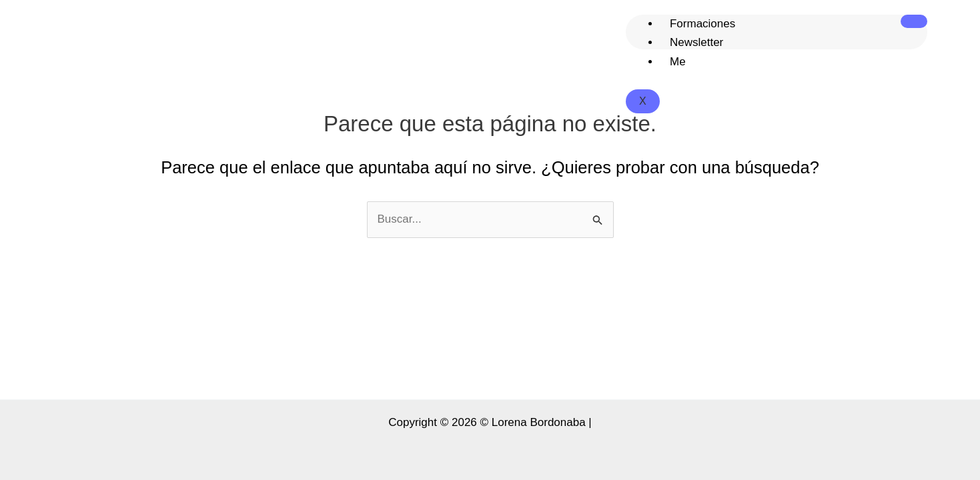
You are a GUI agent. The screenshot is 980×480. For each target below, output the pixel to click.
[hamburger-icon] (914, 21)
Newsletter (696, 42)
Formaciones (702, 24)
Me (678, 62)
